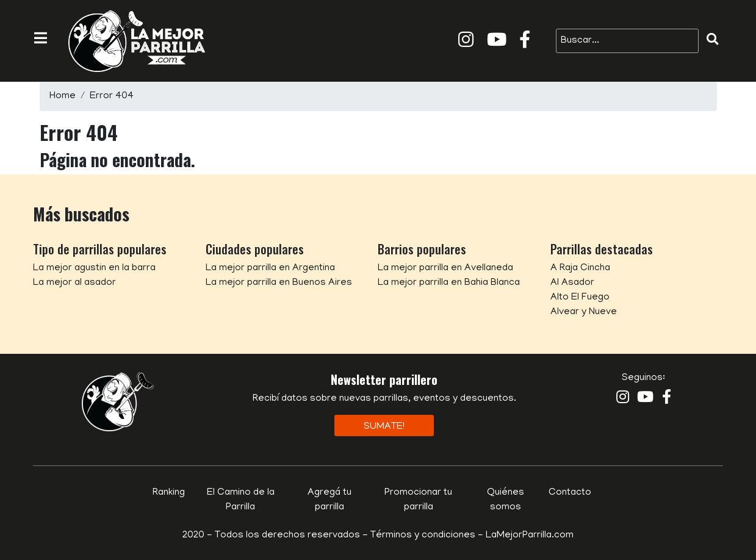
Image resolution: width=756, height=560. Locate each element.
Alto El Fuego (580, 298)
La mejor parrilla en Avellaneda (445, 268)
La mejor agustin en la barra (94, 268)
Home (63, 96)
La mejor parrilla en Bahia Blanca (449, 283)
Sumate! (384, 427)
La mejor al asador (74, 283)
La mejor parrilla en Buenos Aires (279, 283)
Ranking (169, 493)
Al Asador (572, 283)
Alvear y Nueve (584, 312)
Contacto (570, 493)
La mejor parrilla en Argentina (270, 268)
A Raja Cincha (580, 268)
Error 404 (112, 96)
